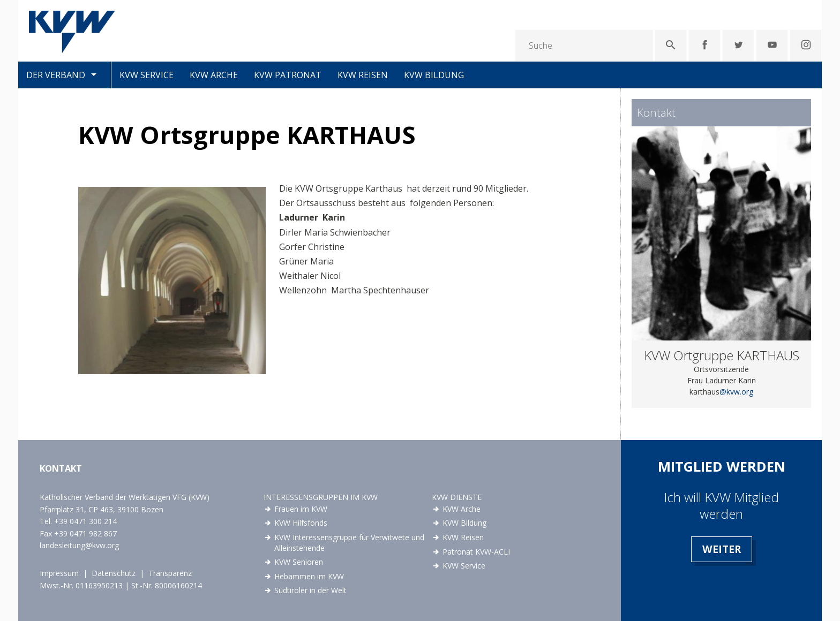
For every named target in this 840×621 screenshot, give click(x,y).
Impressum (59, 573)
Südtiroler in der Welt (310, 590)
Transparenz (170, 573)
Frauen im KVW (301, 509)
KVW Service (147, 75)
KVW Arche (214, 75)
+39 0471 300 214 (85, 521)
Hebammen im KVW (309, 576)
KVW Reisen (363, 75)
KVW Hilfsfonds (301, 523)
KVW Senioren (299, 562)
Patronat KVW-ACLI (476, 552)
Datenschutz (114, 573)
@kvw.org (736, 392)
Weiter (722, 549)
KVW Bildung (434, 75)
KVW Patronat (288, 75)
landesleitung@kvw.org (79, 545)
